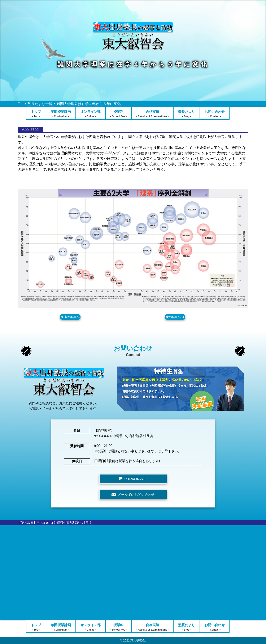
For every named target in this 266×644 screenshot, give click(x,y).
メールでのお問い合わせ (136, 495)
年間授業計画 (61, 114)
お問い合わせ (215, 114)
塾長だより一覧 (40, 104)
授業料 (119, 114)
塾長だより (187, 114)
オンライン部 (91, 114)
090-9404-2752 (136, 479)
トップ (36, 114)
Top (21, 104)
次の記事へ (173, 317)
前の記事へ (72, 317)
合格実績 (152, 114)
